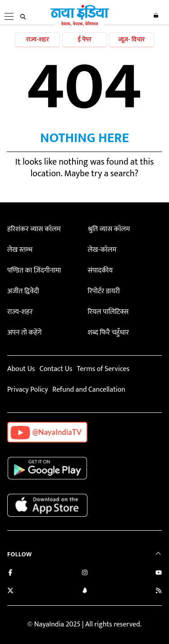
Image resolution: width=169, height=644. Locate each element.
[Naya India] (80, 24)
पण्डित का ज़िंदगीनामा (34, 271)
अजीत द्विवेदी (23, 291)
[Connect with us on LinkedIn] (85, 592)
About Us (21, 369)
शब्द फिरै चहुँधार (108, 333)
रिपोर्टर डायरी (103, 291)
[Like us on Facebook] (10, 574)
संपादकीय (100, 271)
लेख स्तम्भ (20, 250)
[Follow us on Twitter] (10, 592)
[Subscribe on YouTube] (159, 574)
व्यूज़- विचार (131, 39)
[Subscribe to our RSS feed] (159, 592)
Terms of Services (103, 369)
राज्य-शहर (38, 39)
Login (156, 15)
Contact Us (56, 369)
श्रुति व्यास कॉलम (109, 229)
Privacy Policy (27, 390)
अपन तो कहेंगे (24, 333)
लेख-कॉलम (102, 250)
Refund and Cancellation (89, 390)
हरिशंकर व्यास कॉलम (34, 229)
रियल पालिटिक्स (108, 312)
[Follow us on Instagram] (85, 574)
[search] (23, 17)
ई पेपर (84, 39)
